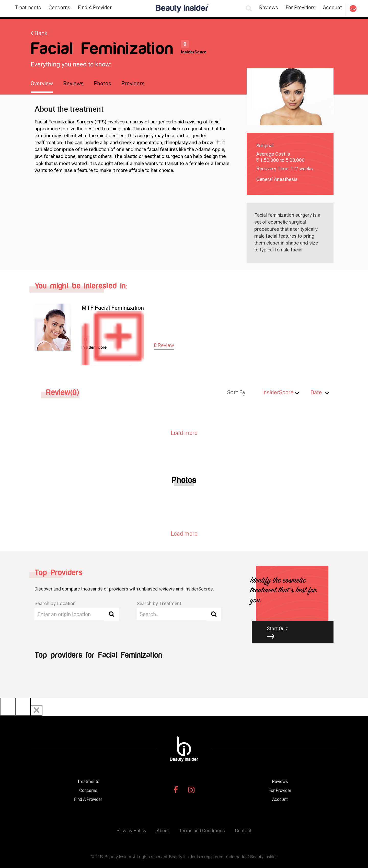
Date (316, 392)
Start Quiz (296, 633)
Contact (243, 830)
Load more (184, 433)
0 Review (164, 345)
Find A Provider (95, 8)
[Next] (23, 707)
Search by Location (55, 603)
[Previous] (8, 707)
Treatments (28, 8)
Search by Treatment (159, 603)
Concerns (59, 8)
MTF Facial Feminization (113, 308)
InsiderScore (278, 392)
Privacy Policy (131, 830)
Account (332, 8)
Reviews (269, 8)
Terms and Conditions (202, 830)
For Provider (280, 790)
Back (39, 33)
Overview (42, 83)
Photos (102, 83)
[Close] (37, 711)
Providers (133, 83)
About (163, 830)
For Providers (301, 8)
